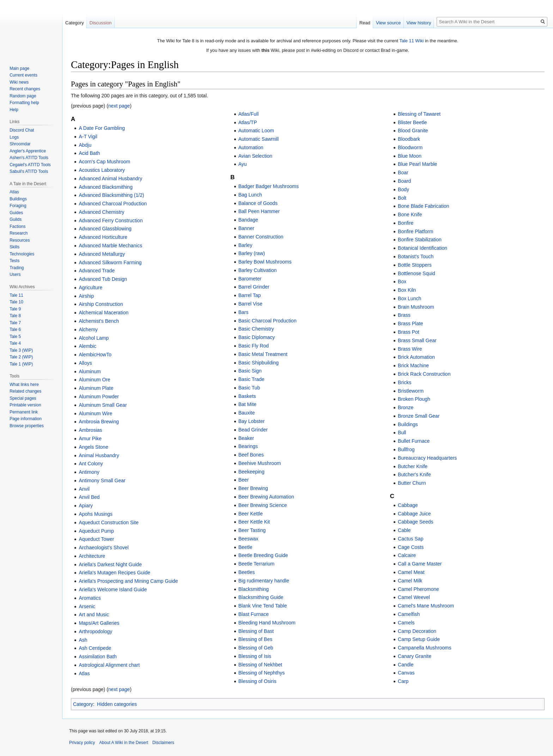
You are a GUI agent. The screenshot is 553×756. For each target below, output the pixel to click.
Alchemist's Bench (99, 321)
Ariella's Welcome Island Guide (113, 589)
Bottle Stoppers (415, 265)
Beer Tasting (252, 530)
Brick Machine (413, 365)
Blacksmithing (254, 589)
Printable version (25, 405)
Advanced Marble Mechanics (110, 246)
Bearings (248, 446)
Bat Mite (247, 404)
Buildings (408, 424)
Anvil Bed (89, 497)
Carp (403, 681)
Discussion (101, 23)
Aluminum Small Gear (103, 405)
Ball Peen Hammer (259, 211)
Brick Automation (416, 357)
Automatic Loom (256, 131)
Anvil (84, 489)
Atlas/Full (249, 114)
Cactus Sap (411, 539)
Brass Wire (410, 349)
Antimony (89, 472)
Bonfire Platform (415, 231)
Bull (402, 433)
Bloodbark (409, 139)
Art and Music (94, 615)
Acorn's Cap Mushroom (104, 162)
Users (15, 274)
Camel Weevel (414, 597)
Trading (17, 268)
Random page (23, 96)
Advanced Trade (97, 271)
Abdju (85, 145)
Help (14, 110)
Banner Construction (261, 237)
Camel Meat (411, 572)
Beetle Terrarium (256, 564)
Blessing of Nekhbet (260, 665)
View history (419, 23)
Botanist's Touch (416, 256)
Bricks (405, 382)
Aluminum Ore (94, 380)
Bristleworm (411, 391)
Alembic (87, 346)
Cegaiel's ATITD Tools (30, 165)
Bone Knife (410, 214)
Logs (14, 137)
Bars (244, 312)
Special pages (23, 398)
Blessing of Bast (256, 631)
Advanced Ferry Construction (111, 220)
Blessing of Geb (256, 648)
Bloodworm (410, 147)
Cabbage (408, 505)
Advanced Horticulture (103, 237)
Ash (83, 640)
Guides (16, 213)
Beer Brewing (253, 488)
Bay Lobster (252, 421)
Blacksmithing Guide (261, 597)
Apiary (86, 506)
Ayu (243, 164)
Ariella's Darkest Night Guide (110, 564)
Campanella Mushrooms (425, 648)
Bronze (406, 407)
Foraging (18, 206)
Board (404, 181)
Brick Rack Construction (424, 374)
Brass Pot (409, 332)
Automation (251, 147)
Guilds (16, 219)
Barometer (250, 279)
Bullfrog (406, 449)
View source (388, 23)
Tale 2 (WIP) (21, 357)
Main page (19, 68)
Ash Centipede (95, 648)
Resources (20, 240)
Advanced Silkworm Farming (110, 262)
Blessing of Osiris (257, 681)
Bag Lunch (250, 195)
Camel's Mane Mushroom (426, 606)
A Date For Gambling (102, 128)
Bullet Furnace (414, 441)
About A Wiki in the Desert (124, 743)
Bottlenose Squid (417, 273)
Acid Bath (89, 153)
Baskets (247, 396)
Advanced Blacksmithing (106, 187)
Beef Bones (251, 455)
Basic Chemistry (256, 329)
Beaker (246, 438)
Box (402, 282)
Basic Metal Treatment (263, 354)
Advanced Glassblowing (105, 229)
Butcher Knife (413, 466)
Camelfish (409, 614)
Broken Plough (414, 399)
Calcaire (407, 555)
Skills (14, 247)
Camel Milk (410, 581)
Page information (26, 419)
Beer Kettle (251, 514)
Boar (403, 173)
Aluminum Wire (95, 413)
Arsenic (87, 606)
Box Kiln (407, 290)
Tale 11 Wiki (411, 41)
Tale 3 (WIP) (21, 350)
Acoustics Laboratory (102, 170)
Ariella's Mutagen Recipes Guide (114, 573)
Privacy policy (82, 743)
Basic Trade (251, 379)
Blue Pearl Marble (417, 164)
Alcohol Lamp (94, 338)
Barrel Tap (250, 295)
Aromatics (90, 598)
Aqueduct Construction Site (109, 522)
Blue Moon (410, 156)
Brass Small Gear (417, 340)
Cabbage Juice (414, 514)
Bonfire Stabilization (420, 240)
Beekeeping (251, 472)
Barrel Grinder (254, 287)
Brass (404, 315)
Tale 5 (15, 337)
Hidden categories (117, 704)
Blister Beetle (412, 122)
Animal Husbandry (99, 455)
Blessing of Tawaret (419, 114)
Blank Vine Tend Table (263, 606)
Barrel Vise (250, 304)
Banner (246, 228)
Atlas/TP (248, 122)
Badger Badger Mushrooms (269, 186)
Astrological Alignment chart (109, 665)
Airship (86, 296)
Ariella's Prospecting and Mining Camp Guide (128, 581)
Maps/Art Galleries (99, 623)
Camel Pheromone (418, 589)
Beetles (247, 572)
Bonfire (406, 223)
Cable (404, 530)
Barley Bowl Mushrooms (265, 262)
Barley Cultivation (258, 270)
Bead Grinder (253, 430)
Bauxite (247, 413)
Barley (245, 245)
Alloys (85, 363)
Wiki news (19, 82)
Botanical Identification (423, 248)
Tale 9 (15, 309)
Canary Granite (415, 656)
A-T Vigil (88, 137)
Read (365, 23)
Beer (244, 480)
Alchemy (88, 329)
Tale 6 (15, 329)
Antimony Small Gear (102, 480)
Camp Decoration (417, 631)
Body (403, 189)
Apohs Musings (96, 514)
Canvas (406, 673)
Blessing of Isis (255, 656)
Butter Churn (412, 483)
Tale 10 (16, 302)
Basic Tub (249, 388)
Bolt (402, 198)
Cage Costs (411, 547)
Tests (14, 261)
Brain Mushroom (416, 307)
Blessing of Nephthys (262, 673)
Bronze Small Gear (419, 416)
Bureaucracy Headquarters (427, 458)
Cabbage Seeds (415, 522)
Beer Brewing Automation (266, 497)
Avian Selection (255, 156)
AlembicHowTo (95, 355)
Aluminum (90, 371)
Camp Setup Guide (419, 639)
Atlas (84, 673)
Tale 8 (15, 316)
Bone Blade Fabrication (424, 206)
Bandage (248, 220)
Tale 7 (15, 323)
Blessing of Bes (256, 639)
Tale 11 (16, 295)
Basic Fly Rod (254, 346)
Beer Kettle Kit (254, 522)
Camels (406, 623)
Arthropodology (95, 631)
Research (19, 233)
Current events (23, 75)
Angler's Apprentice (28, 151)
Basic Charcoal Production (268, 321)
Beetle (245, 547)
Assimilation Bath (98, 657)
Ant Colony (91, 464)
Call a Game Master (420, 564)
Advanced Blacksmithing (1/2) (111, 195)
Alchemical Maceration (104, 313)
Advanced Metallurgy (102, 254)
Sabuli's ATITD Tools (29, 171)
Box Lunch (409, 298)
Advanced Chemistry (101, 212)
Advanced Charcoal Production (113, 204)
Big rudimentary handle (264, 581)
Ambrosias (90, 430)
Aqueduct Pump (96, 531)
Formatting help (24, 103)
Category (83, 704)
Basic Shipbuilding (259, 363)
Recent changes (25, 89)
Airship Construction (101, 304)
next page (119, 106)
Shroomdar (20, 144)
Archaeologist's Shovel (104, 548)
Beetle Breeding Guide (263, 555)
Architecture (92, 556)
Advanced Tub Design (103, 279)
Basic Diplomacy (257, 337)
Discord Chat (22, 130)
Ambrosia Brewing (99, 422)
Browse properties (27, 426)
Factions (17, 226)
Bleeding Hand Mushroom (267, 623)
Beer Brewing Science (263, 505)
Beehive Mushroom (260, 463)
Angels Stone (93, 447)
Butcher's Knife (414, 474)
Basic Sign (250, 371)
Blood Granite (413, 131)
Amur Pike (90, 439)
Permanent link (24, 412)
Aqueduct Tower (96, 539)
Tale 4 (15, 343)
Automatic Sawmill (259, 139)
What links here (24, 385)
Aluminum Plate (96, 388)
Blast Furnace (254, 614)
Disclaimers (163, 743)
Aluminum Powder (99, 397)
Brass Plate (411, 323)
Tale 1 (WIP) (21, 364)
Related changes (25, 391)
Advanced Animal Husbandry (110, 179)
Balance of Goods (258, 203)
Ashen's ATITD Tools (29, 158)
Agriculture (90, 288)
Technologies (22, 254)
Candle (406, 665)
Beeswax (248, 539)
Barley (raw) (252, 253)
